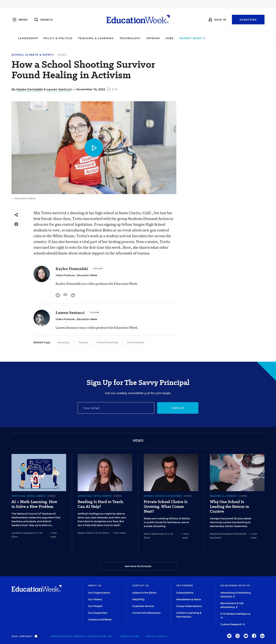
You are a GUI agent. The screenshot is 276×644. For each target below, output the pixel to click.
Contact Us (140, 586)
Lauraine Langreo (22, 533)
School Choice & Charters (163, 496)
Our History (95, 599)
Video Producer (65, 275)
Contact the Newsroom (146, 613)
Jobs (196, 38)
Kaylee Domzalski (30, 89)
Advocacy (63, 342)
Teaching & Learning (122, 38)
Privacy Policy (157, 636)
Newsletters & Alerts (189, 599)
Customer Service (143, 606)
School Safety (136, 342)
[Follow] (98, 268)
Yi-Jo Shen (102, 533)
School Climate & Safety (33, 55)
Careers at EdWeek (100, 620)
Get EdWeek (185, 586)
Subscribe (248, 20)
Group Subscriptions (189, 606)
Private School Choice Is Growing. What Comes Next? (166, 507)
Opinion (179, 38)
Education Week (87, 275)
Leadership (54, 38)
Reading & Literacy (224, 496)
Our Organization (99, 593)
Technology (156, 38)
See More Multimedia (138, 566)
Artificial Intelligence (28, 496)
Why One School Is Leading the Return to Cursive (229, 507)
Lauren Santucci (59, 89)
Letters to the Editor (144, 593)
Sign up (178, 408)
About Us (95, 586)
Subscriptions (185, 593)
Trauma (83, 342)
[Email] (116, 408)
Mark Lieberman (154, 534)
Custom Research (233, 624)
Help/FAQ (138, 599)
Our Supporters (98, 613)
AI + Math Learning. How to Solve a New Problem (34, 504)
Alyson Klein (85, 533)
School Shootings (107, 342)
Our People (95, 606)
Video (62, 55)
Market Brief (219, 38)
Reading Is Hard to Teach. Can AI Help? (101, 504)
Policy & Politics (84, 38)
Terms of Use (130, 636)
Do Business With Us (235, 586)
